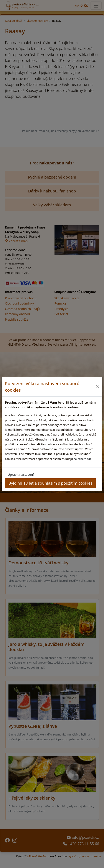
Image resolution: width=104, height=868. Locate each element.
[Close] (97, 387)
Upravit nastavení (21, 474)
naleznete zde (82, 459)
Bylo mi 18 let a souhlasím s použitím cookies (50, 483)
